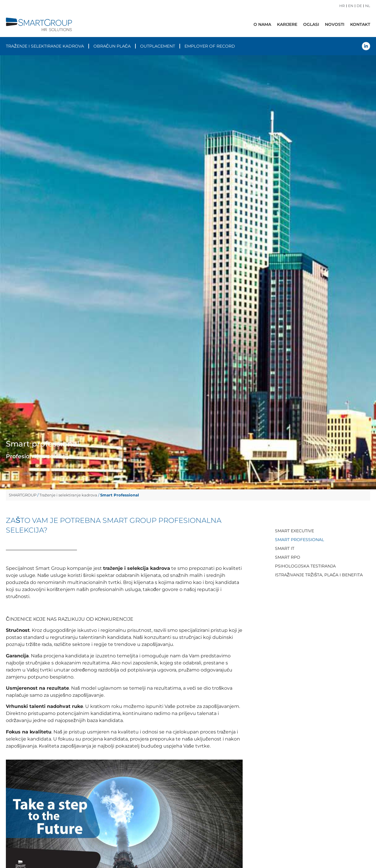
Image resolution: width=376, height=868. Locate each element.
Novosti (335, 24)
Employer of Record (210, 46)
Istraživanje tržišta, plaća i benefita (319, 575)
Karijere (287, 24)
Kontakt (360, 24)
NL (368, 6)
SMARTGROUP (23, 495)
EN (351, 6)
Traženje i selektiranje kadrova (45, 46)
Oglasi (311, 24)
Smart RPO (288, 557)
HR (342, 6)
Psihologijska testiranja (305, 566)
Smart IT (285, 548)
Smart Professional (299, 540)
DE (359, 6)
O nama (262, 24)
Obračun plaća (112, 46)
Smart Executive (294, 531)
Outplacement (158, 46)
